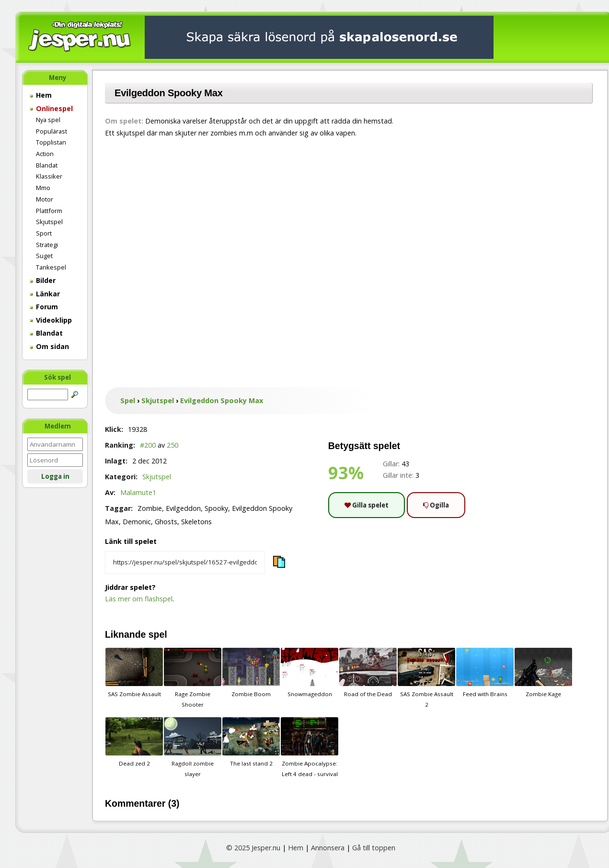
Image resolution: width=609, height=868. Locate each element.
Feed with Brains (485, 673)
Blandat (47, 165)
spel (158, 634)
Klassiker (49, 176)
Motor (45, 199)
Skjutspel (49, 222)
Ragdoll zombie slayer (193, 747)
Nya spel (48, 120)
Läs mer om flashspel (139, 599)
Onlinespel (51, 108)
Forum (44, 307)
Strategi (47, 245)
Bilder (43, 280)
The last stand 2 (251, 742)
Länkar (45, 294)
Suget (44, 256)
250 (172, 445)
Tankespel (51, 267)
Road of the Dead (368, 673)
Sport (44, 233)
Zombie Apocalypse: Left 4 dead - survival (310, 747)
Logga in (55, 476)
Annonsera (328, 848)
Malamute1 (138, 492)
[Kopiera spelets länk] (185, 563)
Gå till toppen (374, 848)
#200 (148, 445)
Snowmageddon (310, 673)
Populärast (52, 131)
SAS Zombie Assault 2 (426, 678)
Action (45, 154)
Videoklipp (51, 320)
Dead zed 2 (134, 742)
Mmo (43, 188)
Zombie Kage (543, 673)
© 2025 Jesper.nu (253, 848)
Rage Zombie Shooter (193, 678)
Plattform (49, 211)
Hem (41, 95)
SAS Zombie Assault (134, 673)
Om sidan (49, 346)
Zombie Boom (251, 673)
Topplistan (51, 142)
